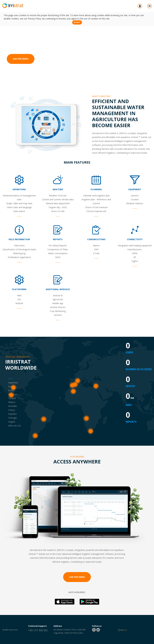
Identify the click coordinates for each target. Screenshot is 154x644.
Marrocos (73, 396)
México (11, 400)
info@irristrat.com (10, 630)
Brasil (44, 424)
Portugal (72, 390)
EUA (14, 392)
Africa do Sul (91, 436)
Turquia (96, 391)
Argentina (35, 440)
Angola (86, 423)
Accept (77, 22)
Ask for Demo (21, 59)
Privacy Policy (34, 19)
